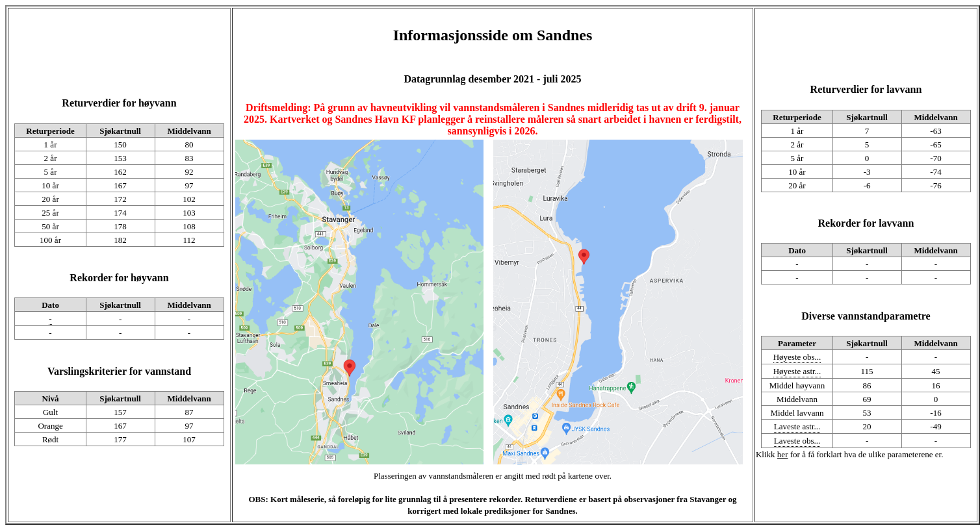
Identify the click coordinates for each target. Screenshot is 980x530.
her (783, 454)
